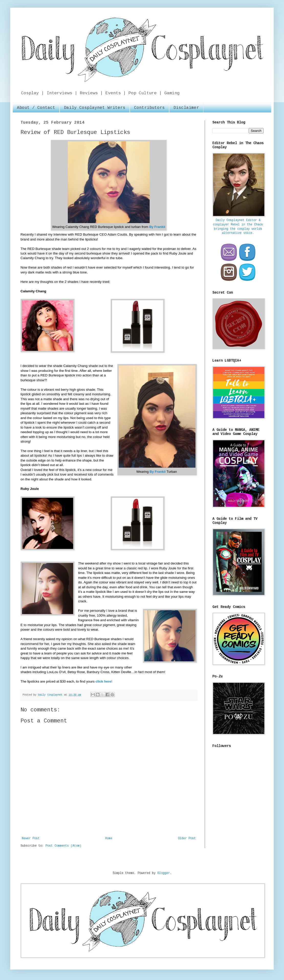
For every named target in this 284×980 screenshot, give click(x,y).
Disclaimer (186, 108)
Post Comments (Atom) (63, 846)
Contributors (149, 108)
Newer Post (31, 838)
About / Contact (36, 108)
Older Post (187, 838)
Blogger (164, 873)
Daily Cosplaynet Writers (95, 108)
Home (109, 838)
